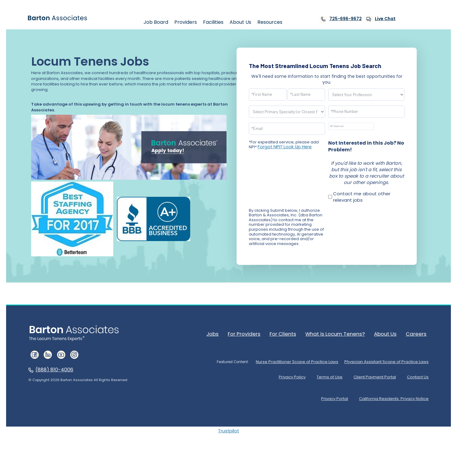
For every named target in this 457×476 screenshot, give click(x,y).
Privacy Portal (325, 394)
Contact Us (417, 375)
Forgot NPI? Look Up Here (282, 147)
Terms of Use (313, 375)
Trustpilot (228, 426)
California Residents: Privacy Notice (391, 394)
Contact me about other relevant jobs (362, 197)
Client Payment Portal (366, 375)
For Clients (291, 333)
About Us (389, 333)
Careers (419, 333)
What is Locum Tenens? (341, 333)
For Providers (253, 333)
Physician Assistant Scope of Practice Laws (383, 360)
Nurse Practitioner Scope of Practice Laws (287, 360)
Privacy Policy (269, 375)
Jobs (222, 333)
